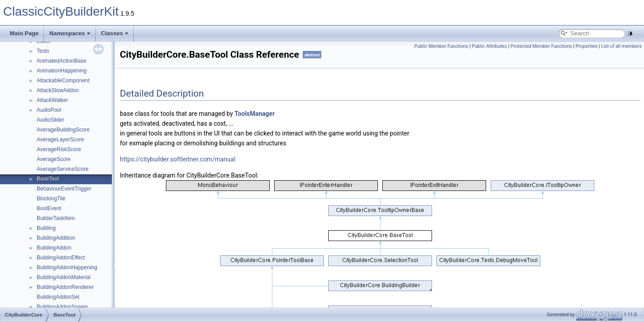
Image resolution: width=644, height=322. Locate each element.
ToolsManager (254, 114)
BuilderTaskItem (56, 218)
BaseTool (48, 179)
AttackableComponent (63, 80)
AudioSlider (50, 120)
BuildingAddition (56, 238)
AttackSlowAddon (58, 90)
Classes (115, 33)
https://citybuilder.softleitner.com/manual (178, 159)
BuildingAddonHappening (67, 267)
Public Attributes (489, 46)
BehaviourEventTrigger (64, 189)
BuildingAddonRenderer (65, 287)
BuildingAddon (54, 248)
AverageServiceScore (63, 169)
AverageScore (54, 159)
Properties (587, 46)
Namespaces (70, 33)
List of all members (621, 46)
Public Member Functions (441, 46)
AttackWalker (52, 100)
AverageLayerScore (60, 140)
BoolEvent (49, 208)
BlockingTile (51, 199)
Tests (43, 51)
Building (46, 228)
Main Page (24, 33)
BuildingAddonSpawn (62, 307)
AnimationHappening (61, 71)
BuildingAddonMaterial (64, 277)
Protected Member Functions (541, 46)
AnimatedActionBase (61, 61)
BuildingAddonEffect (61, 258)
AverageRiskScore (59, 149)
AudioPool (49, 110)
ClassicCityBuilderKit (61, 11)
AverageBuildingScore (63, 130)
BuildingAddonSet (58, 297)
